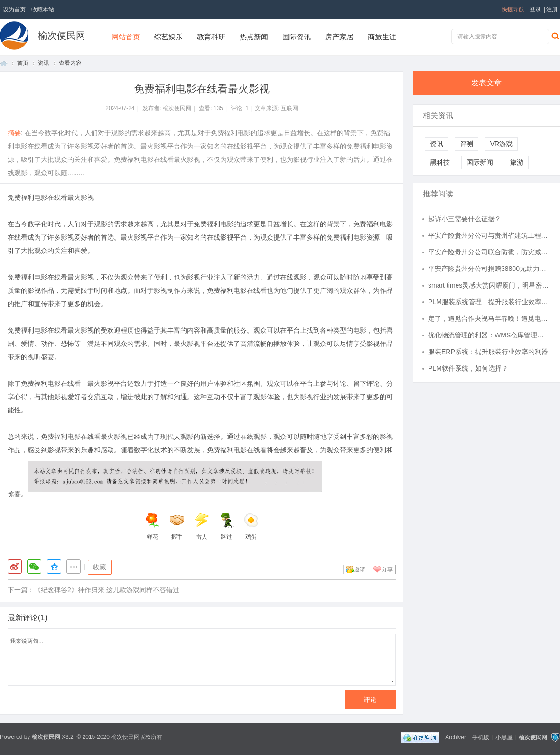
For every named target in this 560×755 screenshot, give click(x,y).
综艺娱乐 (168, 37)
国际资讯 (297, 37)
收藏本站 (43, 9)
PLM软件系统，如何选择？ (468, 368)
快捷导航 (513, 9)
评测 (467, 144)
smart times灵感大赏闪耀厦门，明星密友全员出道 (489, 285)
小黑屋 (504, 737)
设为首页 (14, 9)
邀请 (360, 569)
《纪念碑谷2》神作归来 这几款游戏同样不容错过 (107, 590)
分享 (387, 569)
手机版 (481, 737)
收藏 (100, 567)
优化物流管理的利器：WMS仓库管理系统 (489, 335)
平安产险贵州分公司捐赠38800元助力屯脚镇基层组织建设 (489, 269)
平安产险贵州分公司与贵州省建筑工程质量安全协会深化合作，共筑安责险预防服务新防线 (489, 235)
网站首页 (126, 37)
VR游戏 (501, 144)
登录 (535, 9)
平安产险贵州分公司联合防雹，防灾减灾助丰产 (489, 252)
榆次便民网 (62, 36)
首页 (4, 63)
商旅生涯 (382, 37)
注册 (552, 9)
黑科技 (440, 162)
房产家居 (339, 37)
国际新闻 (480, 162)
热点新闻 (254, 37)
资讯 (44, 63)
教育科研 (211, 37)
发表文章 (486, 83)
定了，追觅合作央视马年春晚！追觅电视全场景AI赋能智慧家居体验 (489, 318)
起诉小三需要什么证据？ (465, 219)
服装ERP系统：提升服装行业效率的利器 (488, 352)
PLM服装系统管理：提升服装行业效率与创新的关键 (489, 302)
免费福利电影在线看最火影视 (51, 197)
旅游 (517, 162)
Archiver (456, 737)
